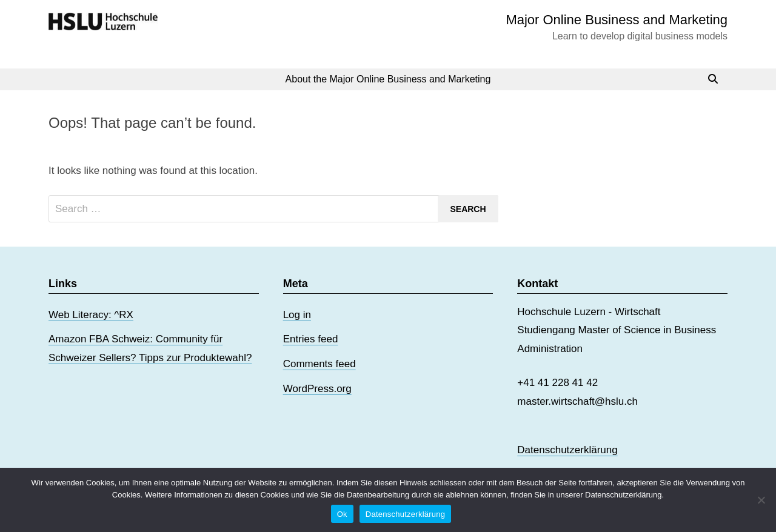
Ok (342, 514)
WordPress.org (317, 389)
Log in (297, 315)
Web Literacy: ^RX (91, 315)
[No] (761, 500)
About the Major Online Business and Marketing (388, 79)
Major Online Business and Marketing (617, 20)
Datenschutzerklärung (567, 450)
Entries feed (311, 339)
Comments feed (319, 364)
